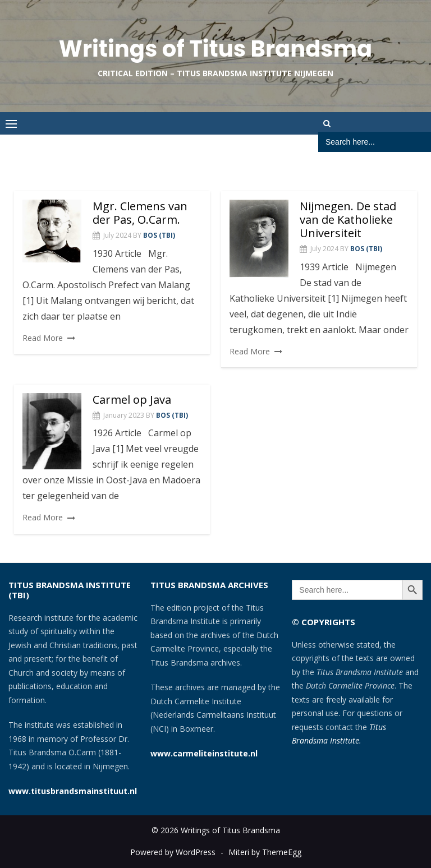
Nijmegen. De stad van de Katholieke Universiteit (348, 220)
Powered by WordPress (173, 852)
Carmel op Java (132, 400)
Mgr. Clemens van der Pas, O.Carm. (140, 213)
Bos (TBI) (159, 235)
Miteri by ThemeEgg (265, 852)
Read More (43, 338)
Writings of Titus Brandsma (215, 49)
